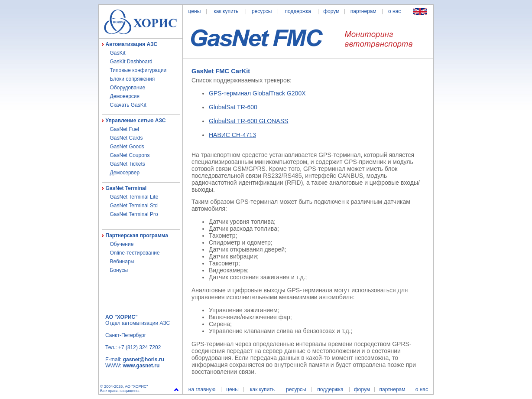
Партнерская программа (137, 235)
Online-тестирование (135, 253)
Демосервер (125, 173)
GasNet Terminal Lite (134, 197)
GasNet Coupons (130, 155)
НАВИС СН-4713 (232, 135)
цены (195, 11)
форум (331, 11)
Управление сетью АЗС (136, 121)
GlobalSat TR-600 (233, 107)
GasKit (118, 53)
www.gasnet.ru (141, 366)
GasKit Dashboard (131, 62)
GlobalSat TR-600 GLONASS (248, 121)
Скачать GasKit (128, 105)
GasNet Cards (127, 138)
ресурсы (262, 11)
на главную (202, 389)
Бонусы (119, 270)
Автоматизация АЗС (132, 44)
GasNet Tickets (128, 164)
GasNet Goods (127, 147)
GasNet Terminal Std (134, 206)
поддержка (298, 11)
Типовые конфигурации (138, 70)
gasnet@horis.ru (144, 360)
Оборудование (128, 88)
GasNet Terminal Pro (134, 214)
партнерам (363, 11)
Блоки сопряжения (133, 79)
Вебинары (122, 262)
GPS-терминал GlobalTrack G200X (257, 93)
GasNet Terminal (126, 188)
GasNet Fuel (125, 129)
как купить (226, 11)
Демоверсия (125, 96)
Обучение (122, 244)
